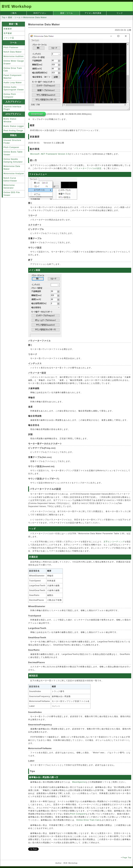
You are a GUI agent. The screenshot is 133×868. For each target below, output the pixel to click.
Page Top (127, 857)
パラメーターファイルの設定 (88, 168)
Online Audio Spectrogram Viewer (14, 88)
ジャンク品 (9, 38)
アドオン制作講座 (93, 13)
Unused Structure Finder (12, 142)
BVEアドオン (40, 13)
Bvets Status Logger (14, 126)
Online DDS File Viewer (12, 194)
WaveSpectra (79, 782)
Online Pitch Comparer (10, 96)
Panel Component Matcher (12, 77)
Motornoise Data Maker (12, 168)
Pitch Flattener (11, 48)
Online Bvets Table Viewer (13, 153)
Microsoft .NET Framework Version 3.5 (50, 154)
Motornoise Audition (14, 56)
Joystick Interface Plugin (12, 108)
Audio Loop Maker (13, 83)
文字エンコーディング (114, 542)
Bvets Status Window (10, 120)
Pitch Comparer (78, 814)
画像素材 (8, 29)
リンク (120, 13)
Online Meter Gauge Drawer (14, 62)
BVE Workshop (17, 6)
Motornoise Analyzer (14, 174)
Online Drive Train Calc (88, 820)
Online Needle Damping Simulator (13, 161)
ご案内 (13, 13)
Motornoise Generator (9, 187)
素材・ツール (66, 13)
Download (37, 114)
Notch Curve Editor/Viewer (10, 179)
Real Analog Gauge (13, 131)
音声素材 (8, 33)
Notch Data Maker (13, 52)
